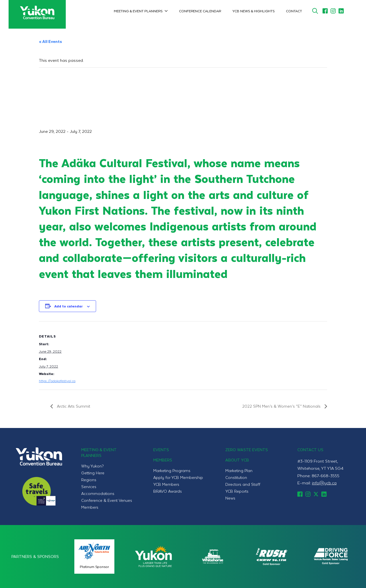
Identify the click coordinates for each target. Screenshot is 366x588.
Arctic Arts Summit (73, 406)
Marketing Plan (239, 470)
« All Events (50, 41)
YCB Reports (237, 491)
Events (161, 450)
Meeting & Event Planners (138, 11)
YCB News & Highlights (253, 11)
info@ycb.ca (324, 483)
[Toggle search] (315, 11)
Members (90, 507)
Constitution (236, 477)
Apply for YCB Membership (178, 477)
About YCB (237, 460)
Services (89, 487)
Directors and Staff (243, 484)
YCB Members (166, 484)
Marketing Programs (172, 470)
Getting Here (93, 473)
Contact (294, 11)
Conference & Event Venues (107, 500)
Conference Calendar (200, 11)
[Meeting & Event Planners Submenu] (168, 11)
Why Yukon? (93, 466)
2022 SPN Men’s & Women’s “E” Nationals (282, 406)
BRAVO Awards (168, 491)
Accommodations (98, 493)
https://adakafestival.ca (57, 381)
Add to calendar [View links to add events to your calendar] (68, 306)
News (230, 498)
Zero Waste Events (247, 450)
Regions (89, 480)
